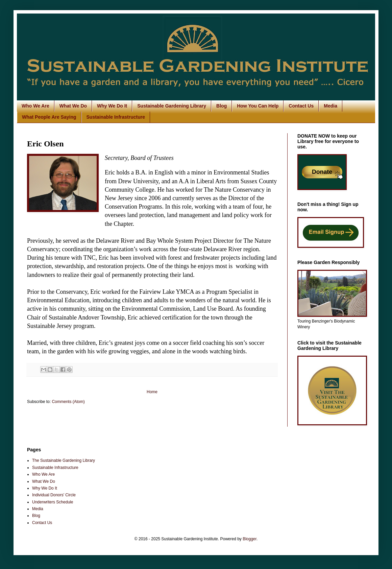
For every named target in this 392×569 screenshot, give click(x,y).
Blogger (250, 539)
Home (152, 392)
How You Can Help (258, 106)
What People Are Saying (49, 117)
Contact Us (301, 106)
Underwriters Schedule (53, 502)
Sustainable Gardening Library (172, 106)
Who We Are (35, 106)
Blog (222, 106)
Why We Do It (112, 106)
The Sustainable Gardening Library (64, 460)
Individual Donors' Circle (54, 495)
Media (330, 106)
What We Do (73, 106)
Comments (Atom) (68, 402)
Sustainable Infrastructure (116, 117)
